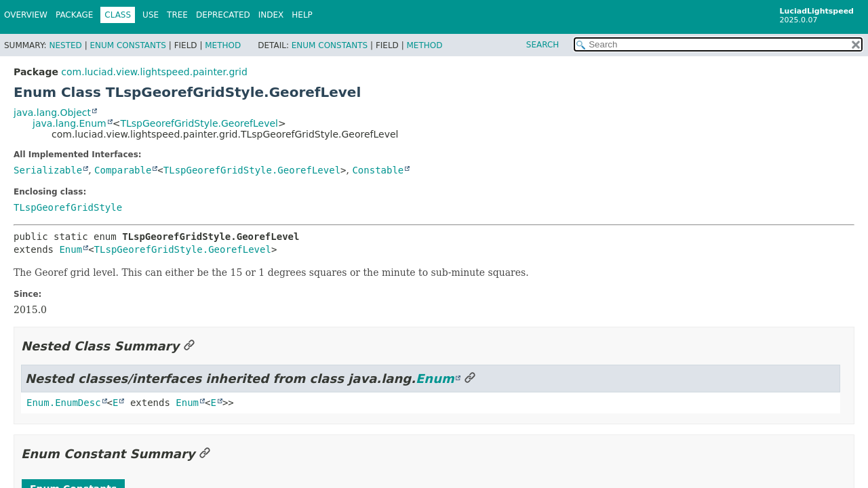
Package (74, 15)
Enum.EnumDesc (64, 403)
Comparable (123, 170)
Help (302, 15)
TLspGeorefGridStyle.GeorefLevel (199, 123)
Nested (65, 45)
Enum (71, 249)
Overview (26, 15)
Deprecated (223, 15)
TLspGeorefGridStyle (68, 207)
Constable (378, 170)
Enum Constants (127, 45)
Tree (177, 15)
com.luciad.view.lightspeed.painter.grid (154, 72)
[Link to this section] (189, 346)
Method (223, 45)
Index (271, 15)
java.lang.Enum (70, 123)
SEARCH (543, 45)
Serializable (48, 170)
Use (151, 15)
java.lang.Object (52, 113)
